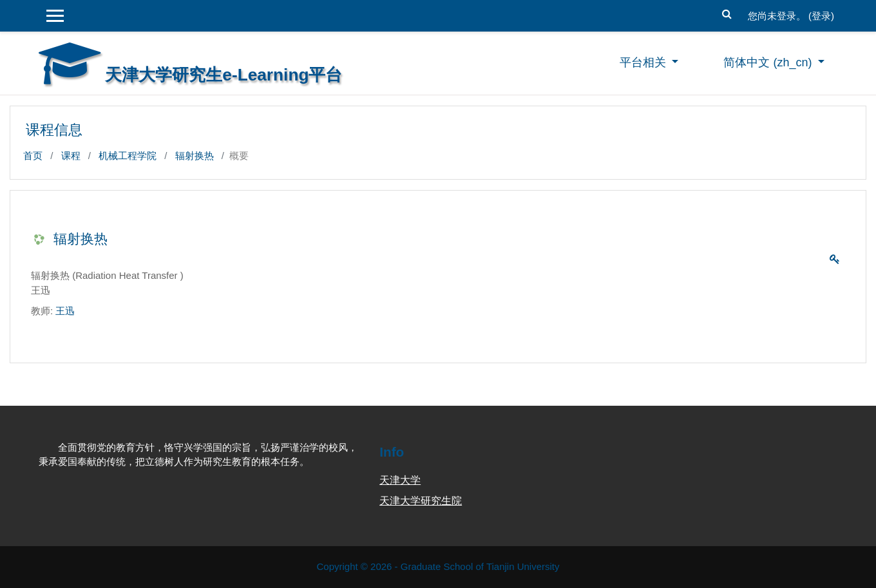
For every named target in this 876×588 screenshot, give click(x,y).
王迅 (65, 311)
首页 (33, 156)
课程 (71, 156)
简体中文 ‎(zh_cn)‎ (769, 62)
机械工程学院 (128, 156)
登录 (821, 16)
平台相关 (644, 62)
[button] (727, 13)
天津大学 (400, 480)
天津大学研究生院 (421, 501)
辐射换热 (195, 156)
